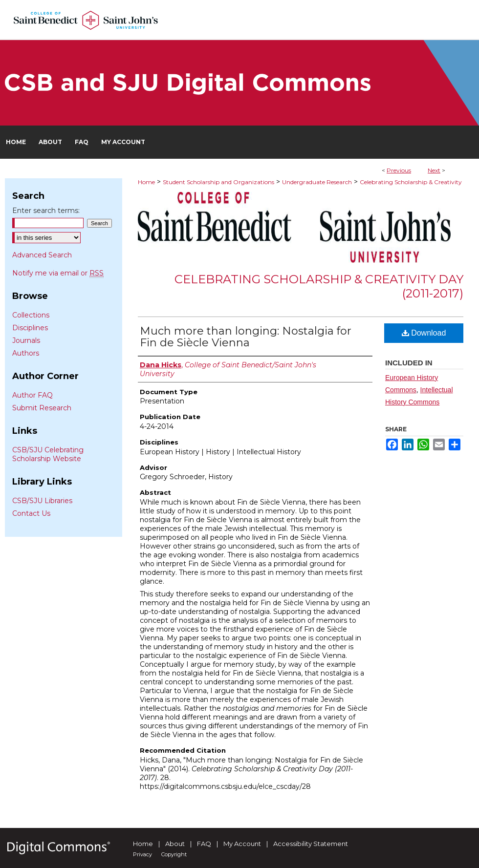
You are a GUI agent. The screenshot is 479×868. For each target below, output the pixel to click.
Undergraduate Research (317, 182)
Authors (26, 353)
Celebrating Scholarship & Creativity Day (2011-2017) (319, 286)
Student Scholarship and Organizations (218, 182)
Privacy (142, 854)
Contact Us (31, 513)
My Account (242, 844)
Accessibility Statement (311, 844)
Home (146, 182)
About (175, 844)
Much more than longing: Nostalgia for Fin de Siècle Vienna (246, 337)
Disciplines (30, 328)
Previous (399, 170)
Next (434, 170)
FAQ (204, 844)
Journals (26, 340)
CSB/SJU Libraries (42, 501)
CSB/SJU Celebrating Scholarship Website (48, 454)
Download (424, 333)
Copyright (174, 854)
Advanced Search (42, 255)
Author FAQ (33, 395)
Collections (31, 315)
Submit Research (42, 408)
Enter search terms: (46, 211)
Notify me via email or (58, 273)
